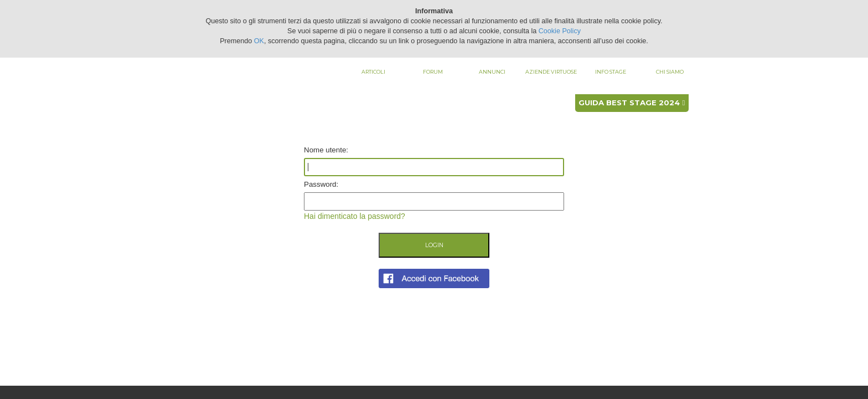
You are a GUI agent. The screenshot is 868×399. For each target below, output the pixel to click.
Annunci (492, 72)
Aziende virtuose (551, 72)
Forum (433, 72)
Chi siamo (670, 72)
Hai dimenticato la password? (355, 216)
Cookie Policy (560, 31)
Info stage (611, 72)
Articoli (373, 72)
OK (259, 41)
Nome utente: (326, 150)
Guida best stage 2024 (632, 103)
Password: (321, 184)
